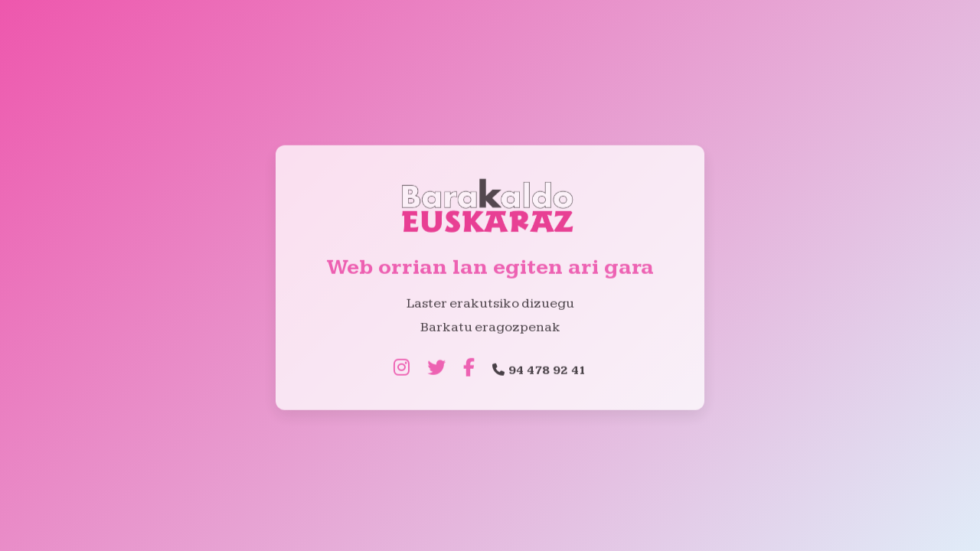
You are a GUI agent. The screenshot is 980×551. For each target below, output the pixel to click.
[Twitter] (436, 370)
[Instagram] (402, 370)
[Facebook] (469, 370)
